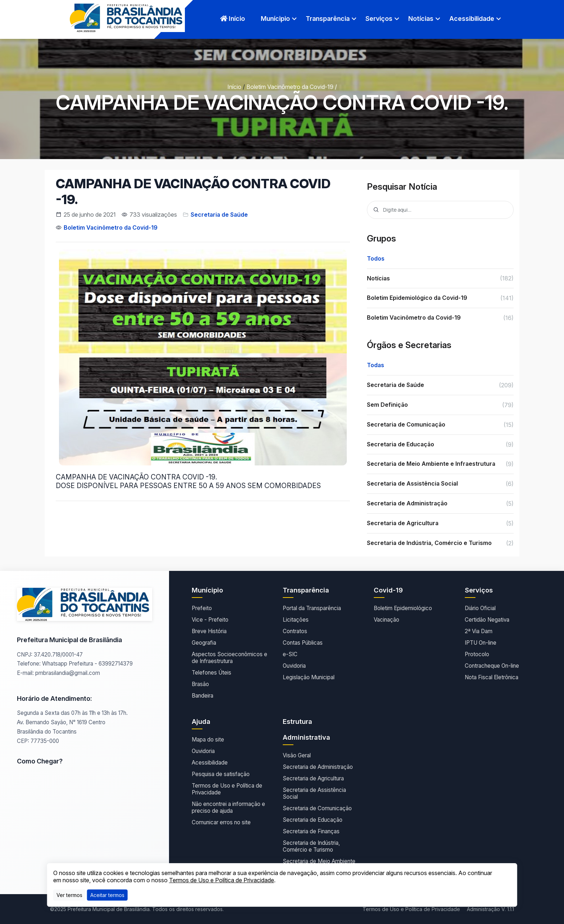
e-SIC (290, 654)
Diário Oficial (480, 608)
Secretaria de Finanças (311, 831)
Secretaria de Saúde (219, 215)
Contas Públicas (303, 643)
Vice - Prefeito (210, 620)
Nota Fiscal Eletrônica (492, 677)
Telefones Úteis (211, 673)
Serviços (379, 19)
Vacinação (386, 620)
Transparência (328, 19)
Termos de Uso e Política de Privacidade (227, 789)
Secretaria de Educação (313, 820)
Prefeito (202, 608)
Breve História (209, 631)
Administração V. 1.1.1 (490, 909)
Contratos (295, 631)
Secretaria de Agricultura (313, 778)
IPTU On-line (481, 643)
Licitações (296, 620)
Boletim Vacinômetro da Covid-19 (290, 87)
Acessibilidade (472, 19)
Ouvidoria (294, 666)
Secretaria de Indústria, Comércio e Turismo (311, 846)
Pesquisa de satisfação (221, 774)
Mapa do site (208, 740)
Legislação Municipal (309, 677)
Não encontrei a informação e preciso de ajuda (228, 807)
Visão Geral (297, 755)
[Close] (107, 895)
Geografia (204, 643)
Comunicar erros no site (221, 822)
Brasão (200, 684)
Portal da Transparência (312, 608)
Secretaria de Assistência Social (314, 793)
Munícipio (275, 19)
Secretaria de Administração (318, 767)
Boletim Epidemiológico (403, 608)
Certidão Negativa (487, 620)
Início (233, 19)
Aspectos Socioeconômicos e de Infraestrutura (229, 658)
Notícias (421, 19)
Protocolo (477, 654)
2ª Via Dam (479, 631)
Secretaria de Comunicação (317, 808)
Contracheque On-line (492, 666)
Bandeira (203, 696)
